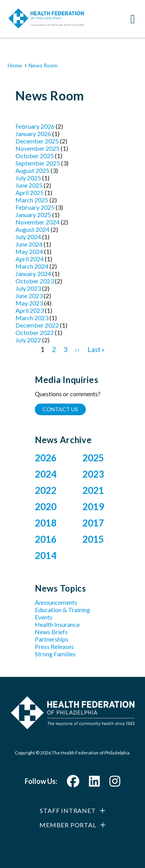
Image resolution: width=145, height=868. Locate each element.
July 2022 (28, 340)
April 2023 (30, 310)
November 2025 (38, 148)
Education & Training (62, 610)
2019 (93, 506)
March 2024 (32, 266)
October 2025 (35, 156)
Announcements (56, 602)
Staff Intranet (68, 810)
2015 (93, 539)
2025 (93, 458)
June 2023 (29, 296)
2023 (93, 474)
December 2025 (37, 141)
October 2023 (35, 281)
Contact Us (60, 409)
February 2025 (35, 207)
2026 (46, 458)
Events (44, 617)
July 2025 (28, 178)
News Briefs (51, 632)
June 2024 (29, 244)
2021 (93, 490)
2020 (46, 506)
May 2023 (29, 303)
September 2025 (38, 163)
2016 (46, 539)
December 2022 (37, 325)
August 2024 (32, 229)
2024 (46, 474)
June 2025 (29, 185)
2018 (46, 523)
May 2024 (29, 251)
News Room (43, 65)
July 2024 (28, 237)
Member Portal (68, 825)
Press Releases (54, 646)
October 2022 (35, 332)
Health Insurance (57, 624)
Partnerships (52, 639)
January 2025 (33, 215)
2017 (93, 523)
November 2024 (38, 222)
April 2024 (30, 259)
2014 (46, 555)
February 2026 (35, 126)
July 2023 (28, 288)
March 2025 (32, 200)
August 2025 (32, 170)
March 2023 (32, 318)
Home (15, 65)
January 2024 (33, 274)
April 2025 (30, 192)
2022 (46, 490)
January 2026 (33, 134)
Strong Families (55, 654)
